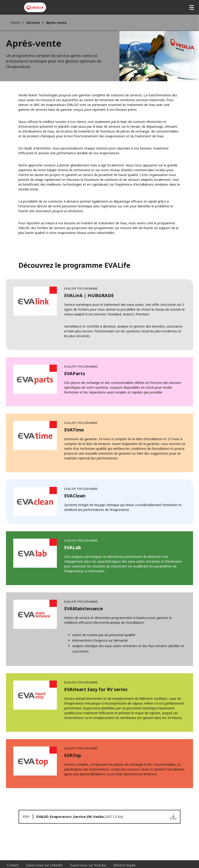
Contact (13, 865)
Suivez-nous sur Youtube (88, 865)
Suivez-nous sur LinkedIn (44, 865)
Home (15, 23)
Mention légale (124, 865)
